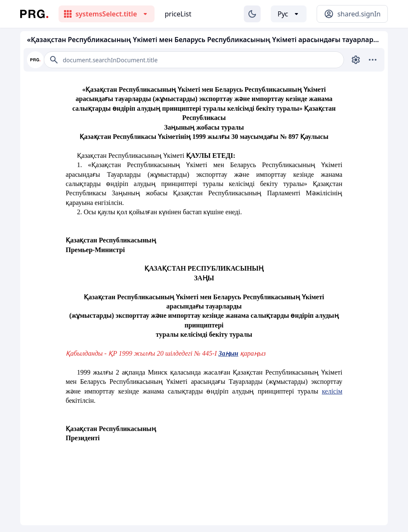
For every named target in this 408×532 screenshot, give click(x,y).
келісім (332, 391)
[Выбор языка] (289, 14)
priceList (178, 14)
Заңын (228, 353)
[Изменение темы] (252, 14)
